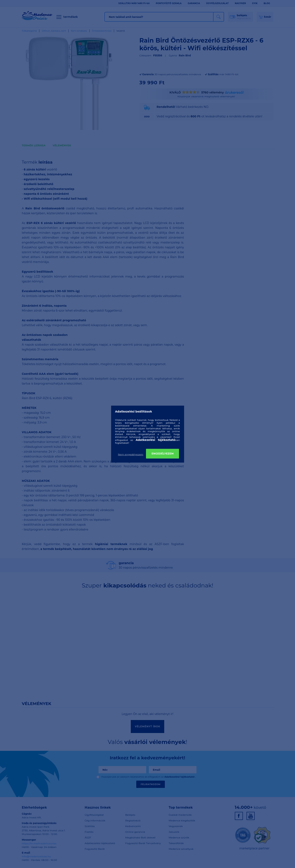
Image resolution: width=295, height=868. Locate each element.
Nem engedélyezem (131, 454)
